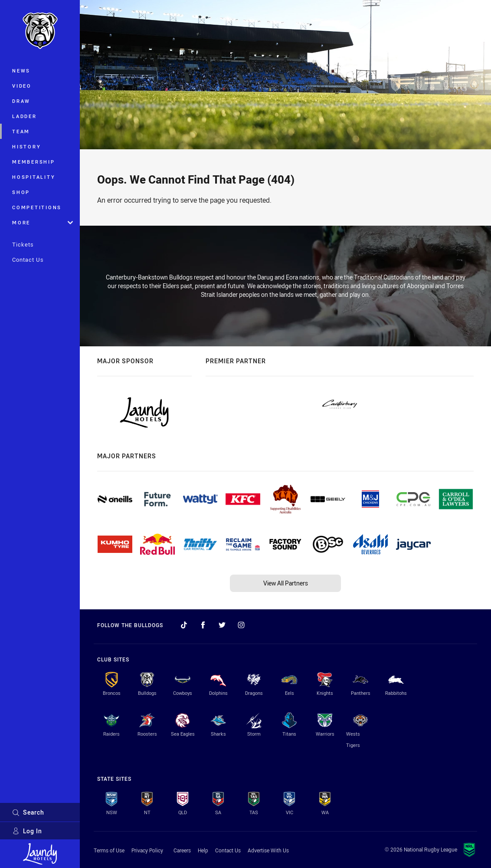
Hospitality (34, 177)
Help (203, 850)
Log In (27, 831)
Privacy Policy (147, 850)
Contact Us (28, 260)
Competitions (37, 207)
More (43, 222)
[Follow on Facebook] (203, 625)
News (21, 71)
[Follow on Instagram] (241, 625)
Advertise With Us (268, 850)
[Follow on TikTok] (184, 625)
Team (21, 131)
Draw (21, 101)
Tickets (23, 244)
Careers (182, 850)
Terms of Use (109, 850)
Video (22, 86)
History (26, 146)
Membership (34, 162)
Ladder (25, 116)
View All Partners (286, 583)
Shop (21, 192)
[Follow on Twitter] (222, 625)
